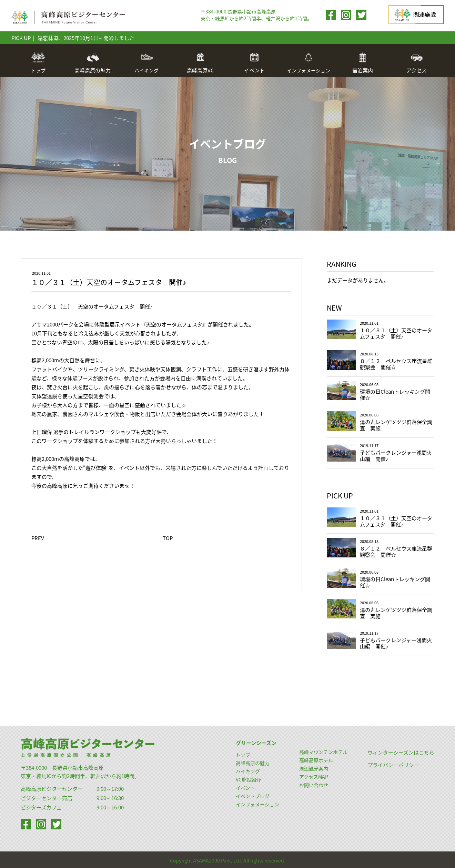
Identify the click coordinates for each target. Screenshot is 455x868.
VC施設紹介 (248, 779)
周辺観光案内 (314, 768)
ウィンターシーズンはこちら (401, 753)
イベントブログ (253, 796)
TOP (168, 538)
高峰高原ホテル (316, 760)
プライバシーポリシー (393, 765)
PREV (38, 538)
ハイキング (146, 63)
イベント (245, 788)
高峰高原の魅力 (253, 763)
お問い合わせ (314, 785)
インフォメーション (309, 63)
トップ (38, 63)
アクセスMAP (314, 777)
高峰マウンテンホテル (323, 752)
